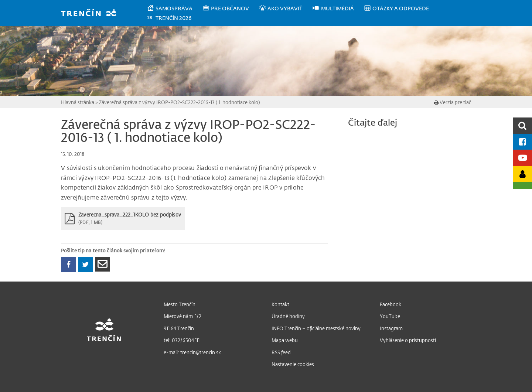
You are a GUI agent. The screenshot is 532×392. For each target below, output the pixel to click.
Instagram (391, 328)
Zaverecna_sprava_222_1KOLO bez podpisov (130, 214)
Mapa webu (285, 340)
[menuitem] (175, 8)
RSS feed (281, 352)
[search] (522, 125)
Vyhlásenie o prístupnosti (408, 340)
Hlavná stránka (78, 102)
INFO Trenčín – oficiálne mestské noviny (316, 328)
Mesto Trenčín (180, 304)
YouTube (390, 316)
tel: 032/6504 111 (182, 340)
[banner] (92, 13)
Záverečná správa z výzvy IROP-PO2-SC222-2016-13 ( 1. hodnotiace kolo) (180, 102)
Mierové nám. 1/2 (183, 316)
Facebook (391, 304)
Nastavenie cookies (293, 364)
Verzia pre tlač (453, 102)
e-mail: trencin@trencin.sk (192, 352)
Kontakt (280, 304)
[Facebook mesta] (522, 142)
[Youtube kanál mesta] (522, 158)
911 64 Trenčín (179, 328)
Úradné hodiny (288, 316)
